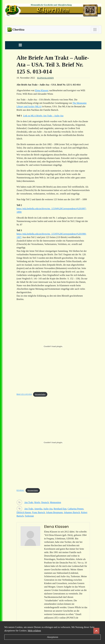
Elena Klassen (46, 78)
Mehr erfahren (34, 631)
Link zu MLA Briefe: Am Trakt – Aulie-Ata (43, 116)
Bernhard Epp (60, 509)
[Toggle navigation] (95, 30)
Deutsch (45, 502)
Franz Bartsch (38, 512)
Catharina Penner (76, 509)
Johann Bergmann (54, 512)
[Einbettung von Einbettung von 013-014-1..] (53, 442)
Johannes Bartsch (72, 512)
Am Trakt (29, 502)
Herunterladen (40, 394)
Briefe (37, 502)
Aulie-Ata (48, 509)
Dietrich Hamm (24, 512)
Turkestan (29, 516)
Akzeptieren (52, 637)
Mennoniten (55, 502)
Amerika (38, 509)
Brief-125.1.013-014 (24, 394)
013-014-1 (20, 490)
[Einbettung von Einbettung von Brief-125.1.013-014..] (53, 346)
